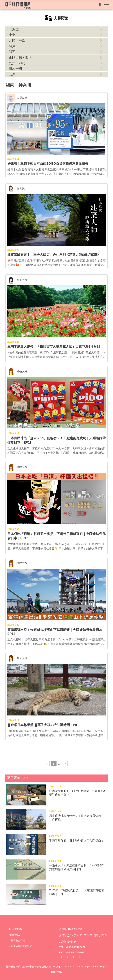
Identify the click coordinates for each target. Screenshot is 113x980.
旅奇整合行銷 (18, 941)
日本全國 (15, 69)
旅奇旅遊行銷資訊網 (22, 946)
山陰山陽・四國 (20, 58)
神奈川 (25, 85)
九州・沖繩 (17, 63)
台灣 (12, 74)
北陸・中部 (17, 40)
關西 (12, 52)
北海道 (14, 29)
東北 (12, 35)
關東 (12, 46)
